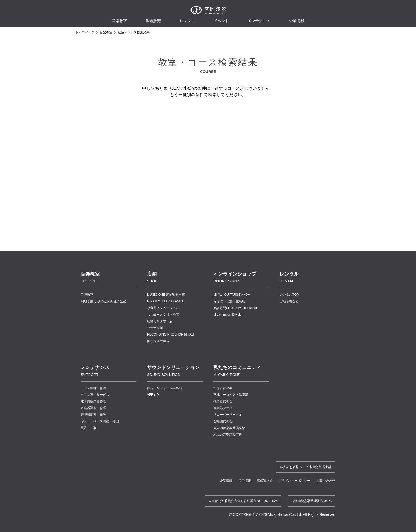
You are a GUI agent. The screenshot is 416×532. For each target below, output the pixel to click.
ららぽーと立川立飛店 (163, 315)
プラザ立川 (155, 328)
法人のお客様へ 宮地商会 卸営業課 (306, 467)
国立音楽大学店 (158, 341)
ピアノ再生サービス (95, 395)
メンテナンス (259, 21)
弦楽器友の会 (223, 401)
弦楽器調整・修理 (93, 408)
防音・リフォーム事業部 (164, 388)
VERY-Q (153, 395)
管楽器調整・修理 (93, 415)
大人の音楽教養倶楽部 (229, 428)
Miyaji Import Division (228, 315)
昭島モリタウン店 (160, 321)
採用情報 (245, 481)
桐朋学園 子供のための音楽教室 (103, 301)
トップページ (85, 32)
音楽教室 (106, 32)
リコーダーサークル (228, 415)
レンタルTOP (289, 295)
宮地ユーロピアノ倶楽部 (231, 395)
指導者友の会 (223, 388)
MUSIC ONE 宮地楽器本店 (166, 295)
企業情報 (226, 481)
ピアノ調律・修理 (93, 388)
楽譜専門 (236, 308)
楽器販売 (153, 21)
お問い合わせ (326, 481)
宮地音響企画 (289, 301)
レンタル (187, 21)
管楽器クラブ (223, 408)
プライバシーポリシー (294, 481)
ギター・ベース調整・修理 (100, 421)
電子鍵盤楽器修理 (93, 401)
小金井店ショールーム (163, 308)
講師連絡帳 (265, 481)
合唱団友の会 (223, 421)
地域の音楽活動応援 (228, 435)
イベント (221, 21)
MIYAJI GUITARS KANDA (165, 301)
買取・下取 (89, 428)
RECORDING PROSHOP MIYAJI (171, 334)
